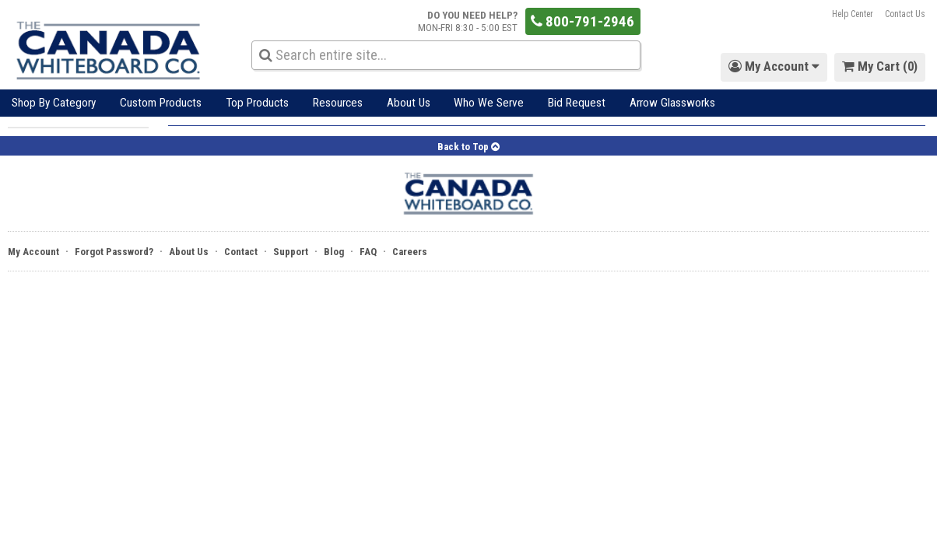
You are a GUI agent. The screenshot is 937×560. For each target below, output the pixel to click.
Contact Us (905, 14)
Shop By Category (54, 103)
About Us (409, 103)
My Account (33, 252)
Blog (334, 252)
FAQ (368, 252)
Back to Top (468, 147)
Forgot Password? (114, 252)
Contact (241, 252)
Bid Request (577, 103)
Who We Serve (489, 103)
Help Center (853, 14)
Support (291, 252)
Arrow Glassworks (672, 103)
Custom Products (161, 103)
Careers (410, 252)
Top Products (257, 103)
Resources (338, 103)
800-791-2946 (583, 21)
